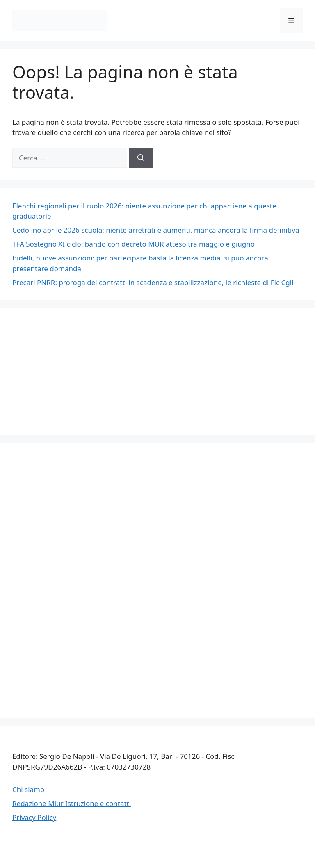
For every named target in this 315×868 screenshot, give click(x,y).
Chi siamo (28, 789)
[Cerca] (141, 158)
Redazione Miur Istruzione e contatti (72, 803)
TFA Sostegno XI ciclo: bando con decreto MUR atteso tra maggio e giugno (134, 244)
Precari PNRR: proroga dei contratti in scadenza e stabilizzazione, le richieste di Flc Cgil (153, 282)
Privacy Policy (34, 817)
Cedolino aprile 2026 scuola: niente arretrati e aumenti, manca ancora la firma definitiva (156, 230)
